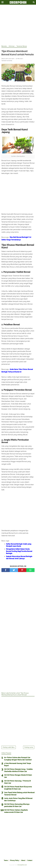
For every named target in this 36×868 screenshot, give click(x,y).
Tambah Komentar (7, 61)
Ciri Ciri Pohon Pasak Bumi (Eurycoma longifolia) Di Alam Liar (18, 788)
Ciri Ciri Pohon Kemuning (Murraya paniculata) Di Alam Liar (17, 805)
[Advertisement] (18, 25)
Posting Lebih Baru (9, 747)
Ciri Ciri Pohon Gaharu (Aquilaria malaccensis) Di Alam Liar (16, 811)
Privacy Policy (14, 860)
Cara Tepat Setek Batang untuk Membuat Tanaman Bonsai (19, 794)
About (23, 860)
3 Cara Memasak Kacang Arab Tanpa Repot (18, 764)
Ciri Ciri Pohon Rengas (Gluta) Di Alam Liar (18, 776)
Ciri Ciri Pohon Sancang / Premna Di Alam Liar (17, 782)
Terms (6, 860)
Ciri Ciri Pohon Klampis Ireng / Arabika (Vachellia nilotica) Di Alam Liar (18, 770)
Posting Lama (29, 747)
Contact (30, 860)
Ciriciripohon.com (22, 865)
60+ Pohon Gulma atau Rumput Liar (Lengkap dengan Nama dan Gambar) (18, 759)
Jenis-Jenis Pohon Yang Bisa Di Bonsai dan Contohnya (18, 799)
